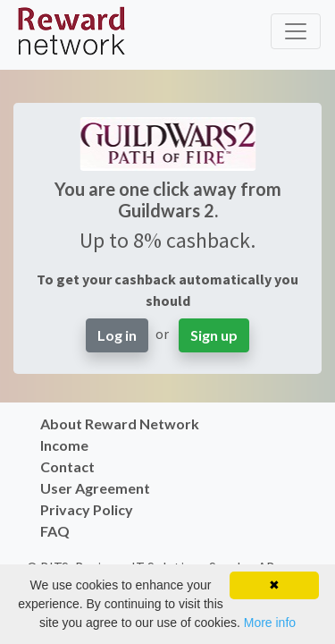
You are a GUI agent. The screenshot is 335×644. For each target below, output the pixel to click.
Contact (67, 466)
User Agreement (95, 488)
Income (64, 445)
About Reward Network (120, 424)
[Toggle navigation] (296, 31)
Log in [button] (117, 335)
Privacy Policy (87, 509)
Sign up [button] (214, 335)
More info (270, 623)
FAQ (55, 531)
